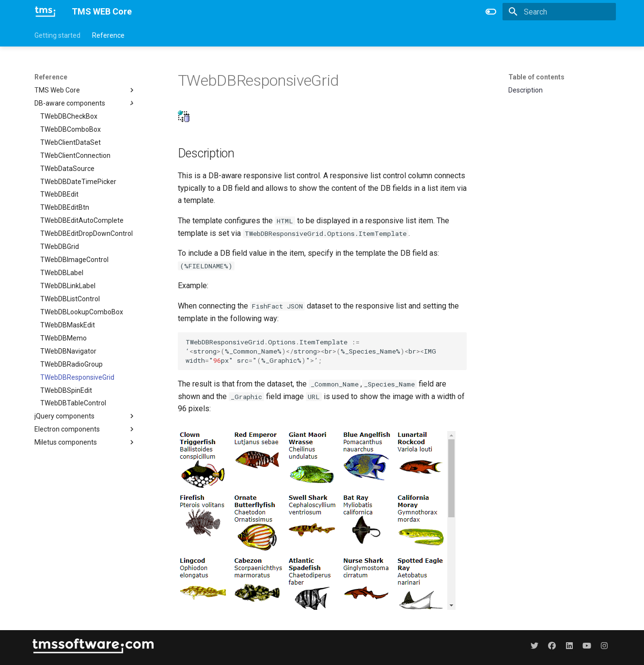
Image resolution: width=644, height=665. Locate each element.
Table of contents (536, 77)
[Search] (559, 12)
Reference (108, 35)
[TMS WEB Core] (45, 12)
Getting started (57, 35)
